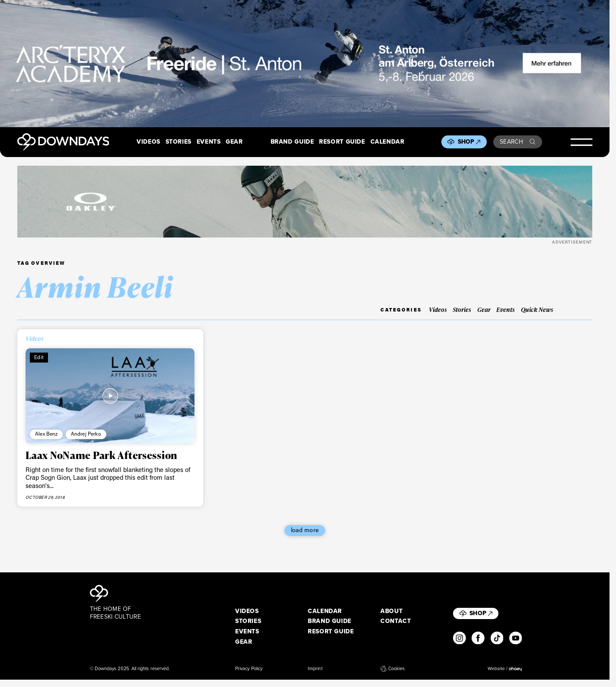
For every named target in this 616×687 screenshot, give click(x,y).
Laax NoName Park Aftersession (101, 455)
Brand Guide (292, 142)
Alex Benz (46, 434)
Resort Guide (342, 142)
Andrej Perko (86, 434)
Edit (39, 357)
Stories (179, 142)
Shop (469, 142)
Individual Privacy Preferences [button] (548, 673)
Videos (148, 142)
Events (209, 142)
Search (518, 142)
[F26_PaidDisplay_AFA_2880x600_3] (305, 64)
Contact (396, 621)
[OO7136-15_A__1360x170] (305, 202)
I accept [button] (475, 673)
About (391, 611)
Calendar (388, 142)
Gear (234, 142)
